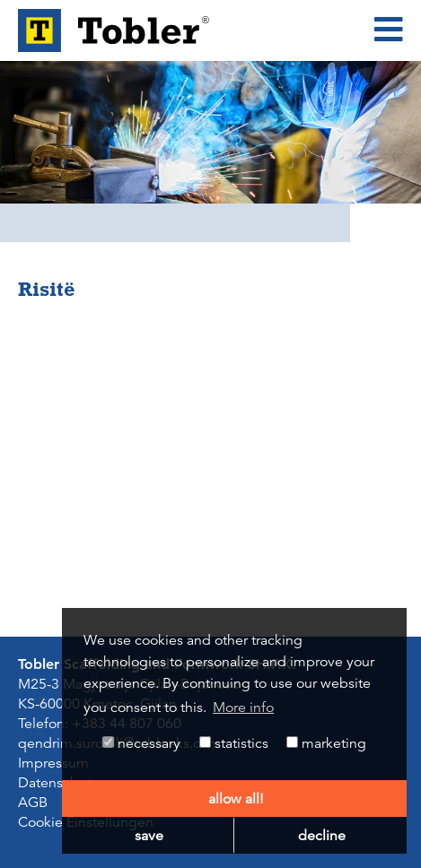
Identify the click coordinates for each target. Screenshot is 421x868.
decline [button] (322, 836)
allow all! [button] (236, 799)
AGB (33, 803)
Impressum (53, 763)
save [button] (149, 836)
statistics (234, 743)
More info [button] (243, 707)
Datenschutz (57, 783)
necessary (141, 743)
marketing (326, 743)
